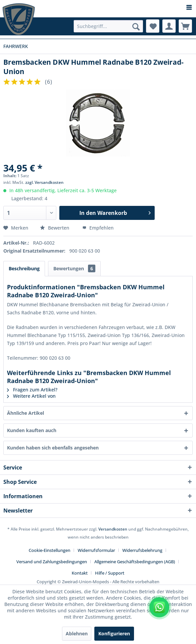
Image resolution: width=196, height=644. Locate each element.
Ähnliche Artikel (25, 413)
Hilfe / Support (110, 573)
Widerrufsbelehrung (142, 550)
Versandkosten (113, 529)
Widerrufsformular (96, 550)
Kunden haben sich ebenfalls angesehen (53, 448)
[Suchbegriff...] (108, 26)
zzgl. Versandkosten (44, 182)
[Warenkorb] (185, 26)
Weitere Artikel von (31, 396)
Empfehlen (98, 228)
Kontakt (80, 573)
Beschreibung (24, 268)
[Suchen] (136, 27)
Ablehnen (77, 633)
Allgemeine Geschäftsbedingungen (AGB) (135, 562)
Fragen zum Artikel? (32, 390)
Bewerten (55, 228)
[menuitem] (98, 8)
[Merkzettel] (153, 26)
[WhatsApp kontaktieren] (159, 607)
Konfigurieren (114, 633)
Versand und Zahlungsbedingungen (52, 562)
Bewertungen (74, 268)
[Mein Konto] (169, 26)
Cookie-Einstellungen (49, 550)
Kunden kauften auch (32, 430)
